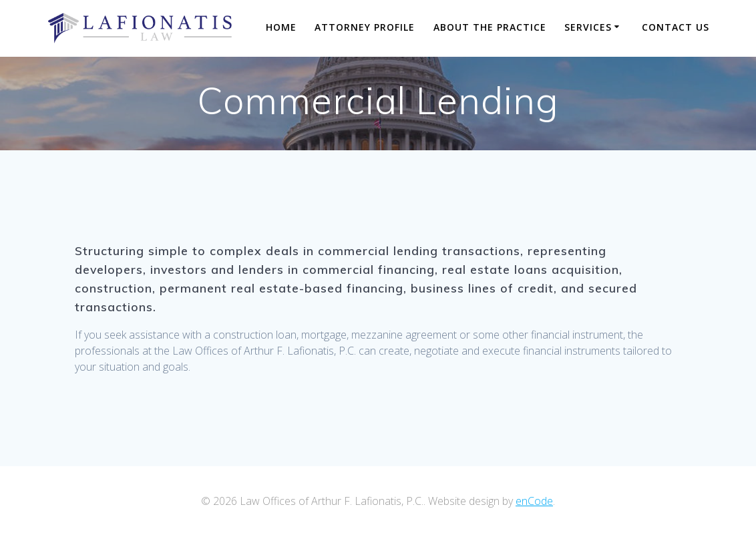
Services (588, 27)
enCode (534, 501)
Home (281, 27)
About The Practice (490, 27)
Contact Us (676, 27)
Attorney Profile (365, 27)
